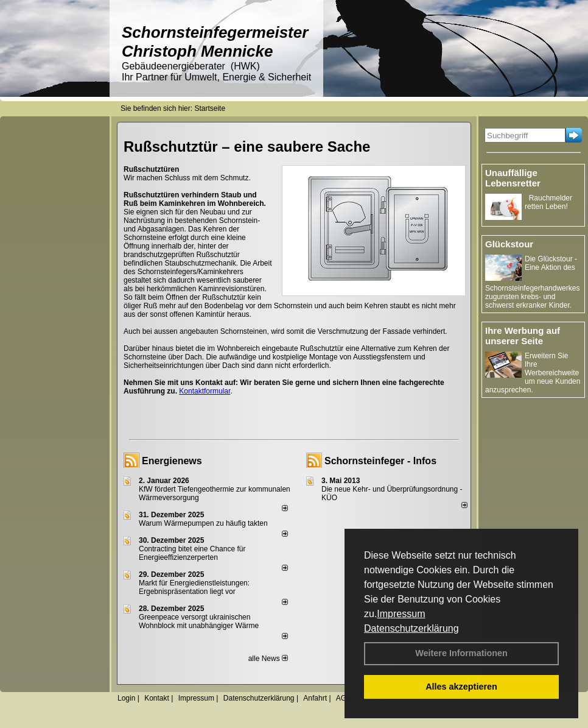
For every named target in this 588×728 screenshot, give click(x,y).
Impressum (401, 614)
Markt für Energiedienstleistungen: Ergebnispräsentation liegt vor (194, 587)
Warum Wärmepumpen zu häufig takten (203, 523)
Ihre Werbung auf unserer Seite (523, 336)
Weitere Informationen (461, 653)
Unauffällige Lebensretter (513, 178)
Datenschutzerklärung (411, 628)
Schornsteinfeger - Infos (380, 461)
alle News (268, 659)
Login (126, 698)
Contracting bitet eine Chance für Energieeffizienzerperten (192, 553)
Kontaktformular (205, 391)
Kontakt (157, 698)
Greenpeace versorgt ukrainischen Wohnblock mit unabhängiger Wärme (199, 621)
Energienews (172, 461)
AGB (344, 698)
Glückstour (509, 244)
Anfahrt (315, 698)
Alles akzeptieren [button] (461, 687)
